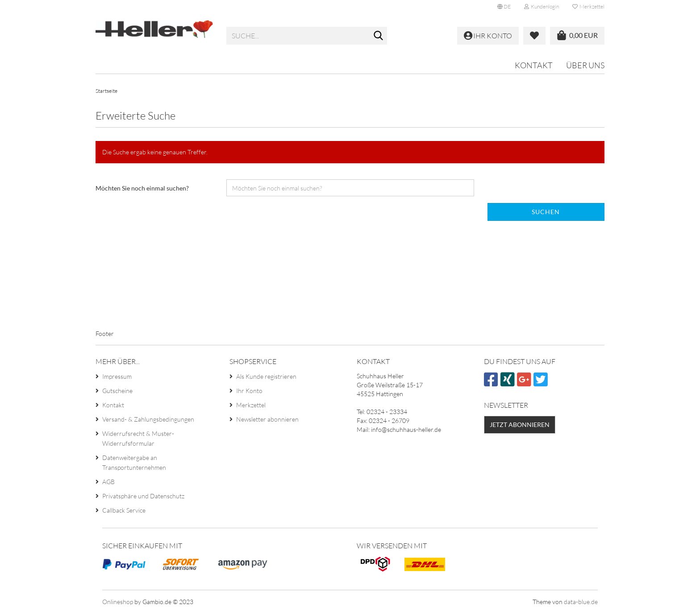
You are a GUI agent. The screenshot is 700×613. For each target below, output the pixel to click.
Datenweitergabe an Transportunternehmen (134, 462)
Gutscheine (117, 391)
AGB (108, 482)
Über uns (585, 65)
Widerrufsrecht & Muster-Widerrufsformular (138, 438)
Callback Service (124, 510)
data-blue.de (581, 602)
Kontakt (534, 65)
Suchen (546, 212)
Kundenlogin (542, 6)
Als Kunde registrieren (266, 376)
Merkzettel (588, 6)
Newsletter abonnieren (267, 419)
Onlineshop (118, 602)
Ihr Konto (249, 391)
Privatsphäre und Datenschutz (143, 496)
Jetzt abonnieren (520, 425)
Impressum (117, 376)
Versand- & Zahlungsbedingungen (148, 419)
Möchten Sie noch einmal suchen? (142, 188)
